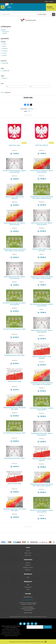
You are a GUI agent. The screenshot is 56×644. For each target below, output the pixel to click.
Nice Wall (5, 63)
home (2, 93)
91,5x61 (5, 51)
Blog (28, 577)
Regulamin (28, 570)
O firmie (28, 551)
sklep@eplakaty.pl (28, 597)
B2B (28, 585)
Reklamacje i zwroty (28, 568)
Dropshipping (28, 587)
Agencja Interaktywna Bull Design (40, 617)
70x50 (5, 44)
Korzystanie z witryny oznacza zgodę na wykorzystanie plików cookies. (27, 642)
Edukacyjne (6, 32)
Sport (4, 33)
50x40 (5, 46)
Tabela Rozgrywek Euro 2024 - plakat (14, 355)
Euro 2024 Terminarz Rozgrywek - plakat (14, 329)
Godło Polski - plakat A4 (42, 145)
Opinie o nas (28, 555)
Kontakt (28, 594)
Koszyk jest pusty (28, 20)
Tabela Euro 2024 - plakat (14, 381)
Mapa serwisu (28, 553)
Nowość (5, 78)
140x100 (5, 49)
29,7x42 (5, 56)
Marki (28, 590)
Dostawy (28, 563)
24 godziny (6, 71)
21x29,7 (5, 53)
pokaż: (26, 111)
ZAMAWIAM (48, 627)
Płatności (28, 565)
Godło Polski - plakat (14, 145)
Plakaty (3, 30)
